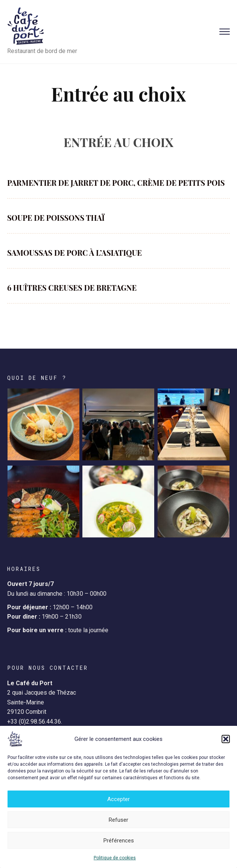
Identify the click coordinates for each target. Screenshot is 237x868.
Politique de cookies (115, 858)
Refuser (118, 820)
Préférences (119, 841)
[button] (226, 739)
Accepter (118, 799)
